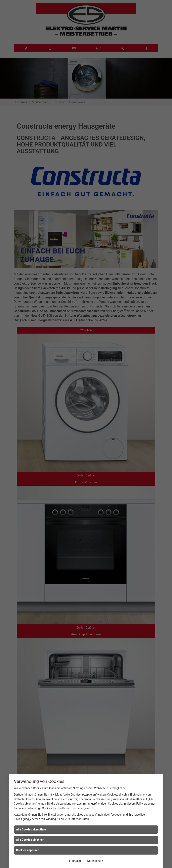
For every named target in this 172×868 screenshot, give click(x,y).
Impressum (76, 861)
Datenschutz (95, 861)
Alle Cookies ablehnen (30, 840)
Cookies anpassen (28, 850)
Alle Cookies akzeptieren (32, 829)
